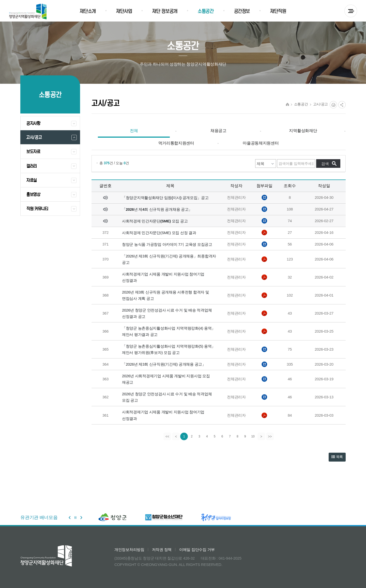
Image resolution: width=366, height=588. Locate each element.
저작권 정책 (162, 550)
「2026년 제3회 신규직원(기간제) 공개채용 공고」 (164, 364)
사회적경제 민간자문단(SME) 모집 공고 (155, 221)
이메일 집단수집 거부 (197, 550)
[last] (270, 436)
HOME (287, 104)
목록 (337, 457)
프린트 (333, 105)
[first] (167, 436)
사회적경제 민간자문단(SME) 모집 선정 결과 (159, 233)
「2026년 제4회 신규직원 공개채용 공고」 (157, 209)
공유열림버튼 (342, 105)
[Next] (262, 436)
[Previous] (176, 436)
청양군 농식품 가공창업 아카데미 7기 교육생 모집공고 (167, 244)
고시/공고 (321, 104)
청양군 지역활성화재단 (28, 12)
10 (253, 436)
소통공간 (301, 104)
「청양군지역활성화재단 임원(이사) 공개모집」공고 (165, 198)
